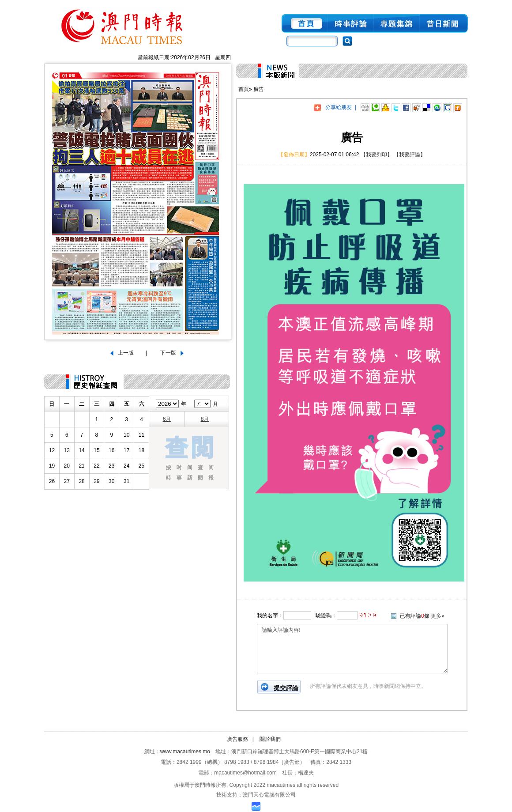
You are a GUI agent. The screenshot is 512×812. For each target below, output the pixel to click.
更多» (438, 616)
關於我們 (270, 739)
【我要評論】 (410, 155)
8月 (205, 419)
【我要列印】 (376, 155)
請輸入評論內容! (352, 649)
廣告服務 (237, 739)
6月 (167, 419)
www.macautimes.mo (185, 752)
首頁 (244, 89)
